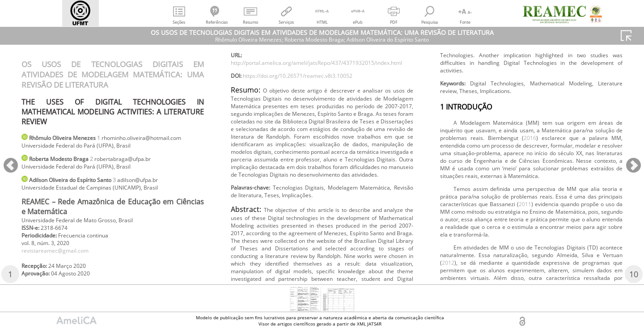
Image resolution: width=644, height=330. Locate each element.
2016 (614, 249)
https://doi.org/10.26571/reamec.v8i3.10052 (311, 111)
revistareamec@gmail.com (61, 270)
